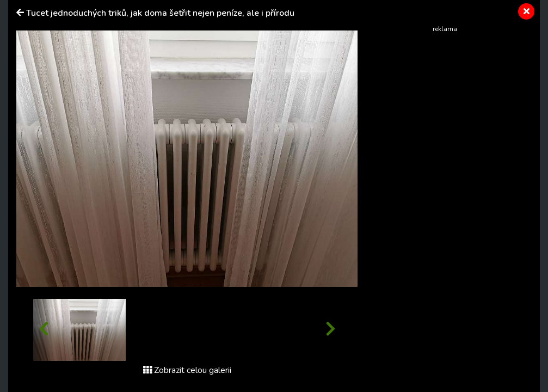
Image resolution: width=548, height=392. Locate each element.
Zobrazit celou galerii (187, 370)
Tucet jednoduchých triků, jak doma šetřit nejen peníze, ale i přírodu (160, 13)
